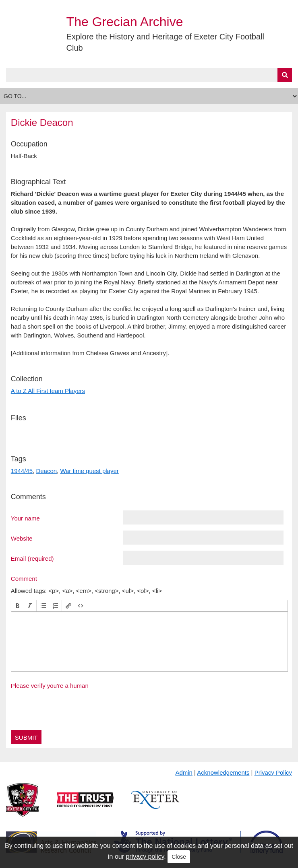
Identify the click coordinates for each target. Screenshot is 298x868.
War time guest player (89, 471)
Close (179, 857)
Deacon (46, 471)
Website (22, 538)
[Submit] (285, 75)
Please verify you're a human (50, 686)
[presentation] (18, 606)
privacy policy (145, 857)
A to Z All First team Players (48, 391)
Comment (24, 578)
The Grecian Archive (125, 22)
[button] (18, 606)
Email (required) (32, 558)
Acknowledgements (223, 772)
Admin (184, 772)
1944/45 (22, 471)
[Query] (149, 75)
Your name (25, 518)
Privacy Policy (273, 772)
